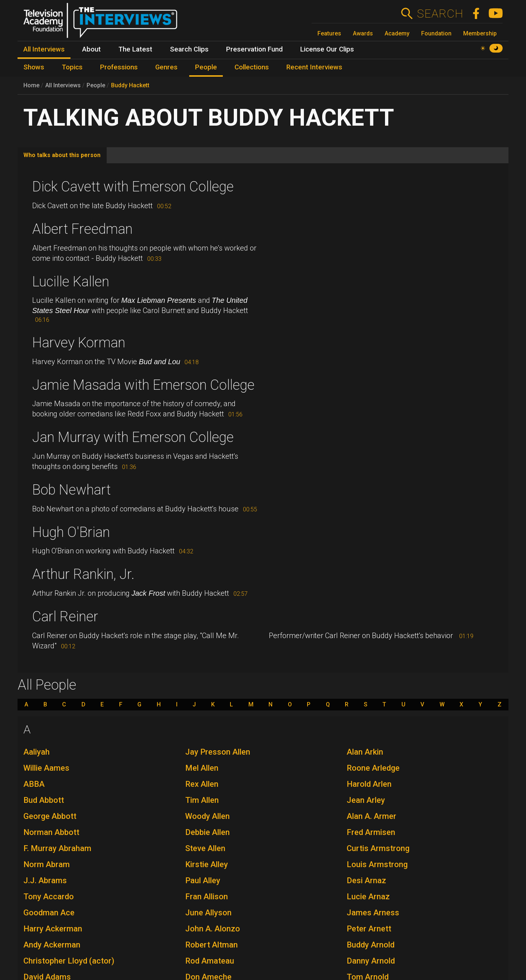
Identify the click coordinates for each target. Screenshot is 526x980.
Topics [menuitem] (72, 67)
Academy (397, 33)
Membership (480, 33)
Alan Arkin (365, 752)
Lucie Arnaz (368, 897)
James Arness (373, 913)
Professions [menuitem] (119, 67)
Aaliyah (37, 752)
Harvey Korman (79, 343)
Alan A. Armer (371, 816)
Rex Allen (202, 784)
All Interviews (63, 85)
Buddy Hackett (130, 85)
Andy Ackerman (52, 945)
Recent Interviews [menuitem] (314, 67)
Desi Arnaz (366, 880)
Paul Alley (203, 880)
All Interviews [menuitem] (44, 49)
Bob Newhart (71, 490)
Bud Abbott (44, 800)
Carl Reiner (65, 617)
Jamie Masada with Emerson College (143, 385)
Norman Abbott (51, 832)
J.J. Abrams (45, 880)
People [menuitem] (206, 67)
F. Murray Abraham (57, 848)
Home (31, 85)
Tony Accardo (49, 897)
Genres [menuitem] (166, 67)
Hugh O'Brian (71, 532)
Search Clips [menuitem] (189, 49)
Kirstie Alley (207, 864)
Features (329, 33)
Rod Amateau (210, 961)
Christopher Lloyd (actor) (69, 961)
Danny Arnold (371, 961)
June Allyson (208, 913)
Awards (363, 33)
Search (440, 14)
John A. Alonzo (213, 929)
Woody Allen (207, 816)
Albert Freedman (82, 229)
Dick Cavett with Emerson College (133, 187)
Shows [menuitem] (34, 67)
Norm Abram (47, 864)
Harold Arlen (369, 784)
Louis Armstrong (377, 864)
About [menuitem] (92, 49)
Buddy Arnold (371, 945)
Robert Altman (211, 945)
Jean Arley (366, 800)
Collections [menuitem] (252, 67)
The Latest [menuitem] (135, 49)
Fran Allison (207, 897)
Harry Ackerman (53, 929)
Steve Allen (205, 848)
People (96, 85)
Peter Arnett (369, 929)
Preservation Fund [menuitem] (254, 49)
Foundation (436, 33)
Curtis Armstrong (378, 848)
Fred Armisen (371, 832)
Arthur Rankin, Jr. (83, 574)
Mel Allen (202, 768)
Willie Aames (46, 768)
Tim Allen (202, 800)
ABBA (34, 784)
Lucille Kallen (71, 282)
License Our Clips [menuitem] (327, 49)
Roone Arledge (373, 768)
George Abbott (50, 816)
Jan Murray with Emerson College (133, 437)
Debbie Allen (207, 832)
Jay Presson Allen (218, 752)
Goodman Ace (49, 913)
